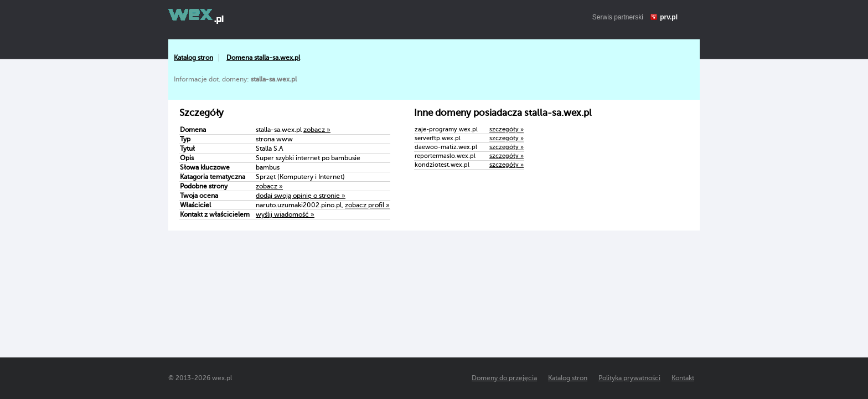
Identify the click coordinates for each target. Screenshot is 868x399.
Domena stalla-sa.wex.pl (263, 58)
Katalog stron (193, 58)
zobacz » (317, 130)
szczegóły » (507, 129)
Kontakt (683, 378)
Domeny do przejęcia (504, 378)
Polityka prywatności (629, 378)
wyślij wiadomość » (285, 214)
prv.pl (669, 17)
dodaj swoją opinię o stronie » (301, 196)
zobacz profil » (367, 205)
